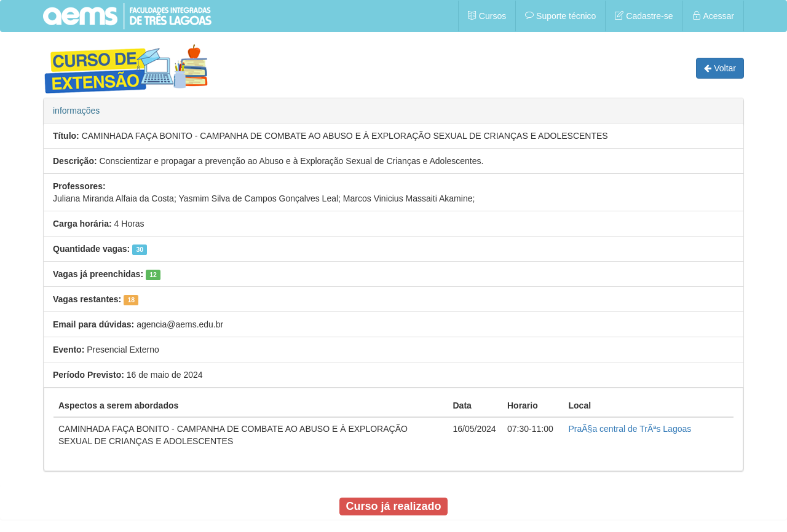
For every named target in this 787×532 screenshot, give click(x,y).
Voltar (720, 68)
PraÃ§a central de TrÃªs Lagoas (630, 429)
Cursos (487, 16)
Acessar (713, 16)
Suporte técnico (560, 16)
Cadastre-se (644, 16)
